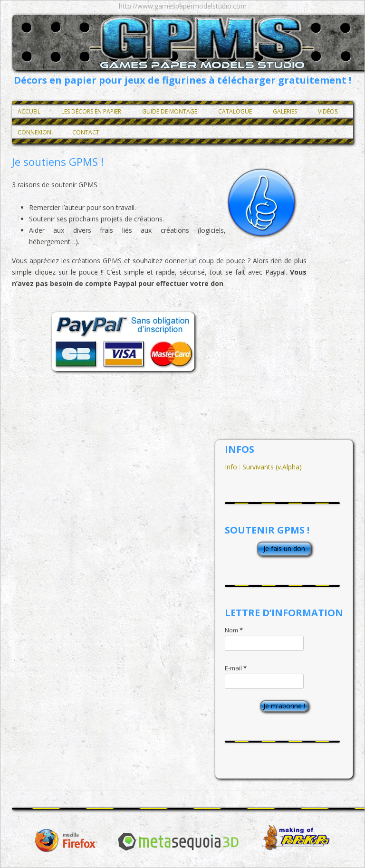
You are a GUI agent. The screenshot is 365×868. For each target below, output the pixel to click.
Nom (234, 630)
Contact (86, 132)
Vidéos (328, 111)
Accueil (29, 111)
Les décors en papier (91, 111)
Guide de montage (170, 111)
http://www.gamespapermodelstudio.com (183, 6)
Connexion (34, 132)
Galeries (285, 111)
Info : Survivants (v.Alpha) (263, 467)
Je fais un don (284, 548)
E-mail (236, 668)
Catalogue (235, 111)
